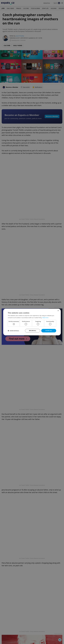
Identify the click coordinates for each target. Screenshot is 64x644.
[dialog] (32, 322)
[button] (13, 331)
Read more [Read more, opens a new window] (46, 317)
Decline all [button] (33, 331)
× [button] (58, 311)
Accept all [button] (49, 331)
